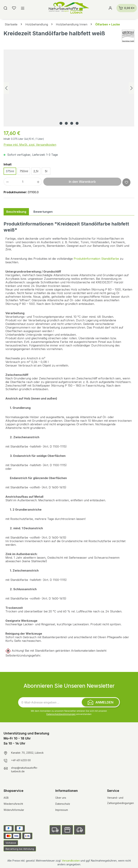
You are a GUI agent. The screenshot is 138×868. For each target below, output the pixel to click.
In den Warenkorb (82, 182)
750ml (24, 171)
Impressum (62, 810)
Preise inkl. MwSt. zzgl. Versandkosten (30, 145)
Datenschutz (63, 804)
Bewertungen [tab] (43, 212)
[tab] (16, 212)
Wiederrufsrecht (13, 804)
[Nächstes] (132, 88)
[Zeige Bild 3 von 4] (72, 123)
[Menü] (23, 8)
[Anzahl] (23, 182)
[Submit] (100, 702)
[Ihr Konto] (110, 8)
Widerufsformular (14, 810)
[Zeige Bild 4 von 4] (77, 123)
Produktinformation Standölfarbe (96, 259)
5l (46, 171)
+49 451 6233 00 (21, 760)
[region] (69, 88)
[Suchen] (5, 8)
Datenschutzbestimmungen (61, 714)
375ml (10, 171)
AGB (6, 798)
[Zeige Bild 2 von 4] (66, 123)
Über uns (61, 798)
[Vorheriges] (6, 88)
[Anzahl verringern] (7, 182)
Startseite (11, 24)
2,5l (36, 171)
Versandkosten (71, 861)
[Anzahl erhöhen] (38, 182)
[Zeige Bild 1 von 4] (61, 123)
